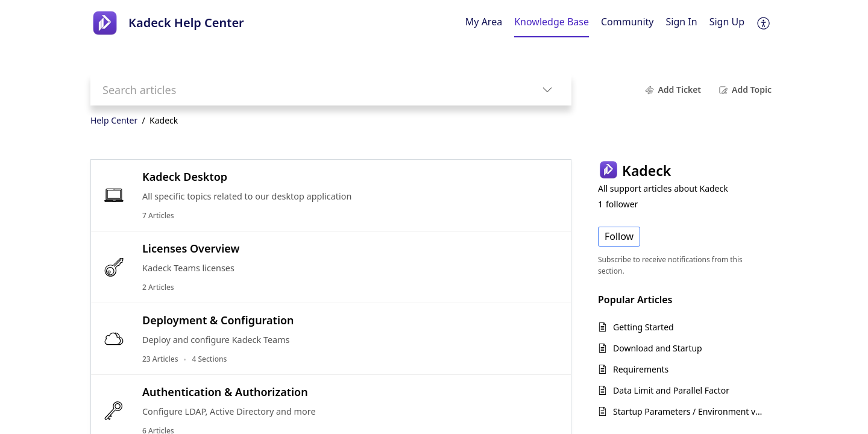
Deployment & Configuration (218, 320)
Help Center (114, 120)
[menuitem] (682, 23)
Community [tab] (627, 22)
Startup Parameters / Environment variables (689, 411)
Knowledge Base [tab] (552, 22)
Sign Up (727, 22)
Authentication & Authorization (225, 392)
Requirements (641, 369)
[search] (307, 90)
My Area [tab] (484, 22)
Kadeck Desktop (185, 177)
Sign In (682, 22)
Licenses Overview (191, 248)
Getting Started (643, 327)
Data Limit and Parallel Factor (671, 390)
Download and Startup (658, 348)
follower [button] (618, 204)
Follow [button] (619, 236)
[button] (764, 23)
